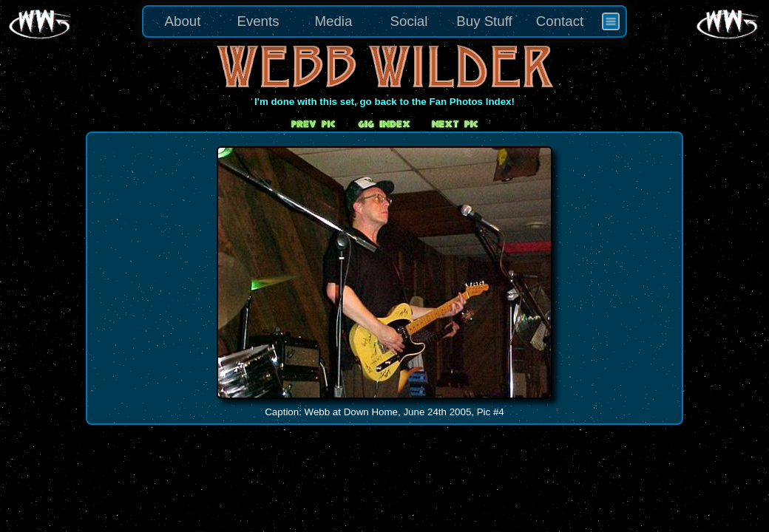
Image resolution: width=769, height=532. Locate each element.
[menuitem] (611, 21)
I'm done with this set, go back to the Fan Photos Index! (384, 102)
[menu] (384, 21)
